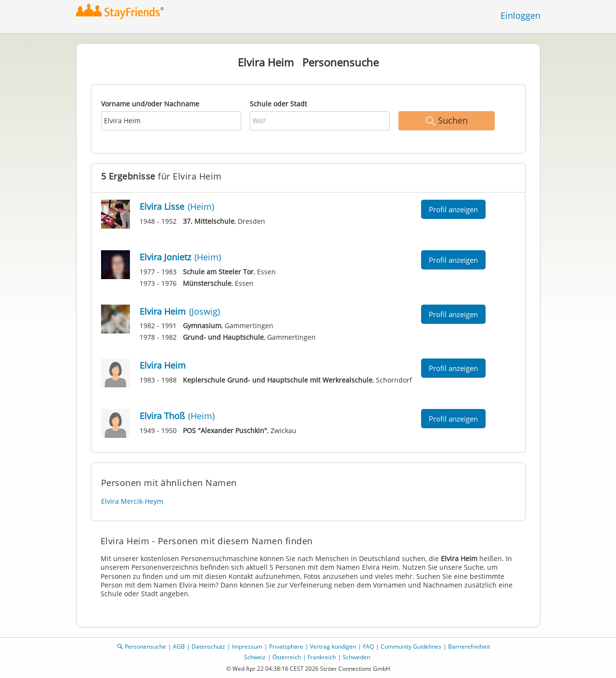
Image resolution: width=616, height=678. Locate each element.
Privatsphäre (286, 646)
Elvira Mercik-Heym (132, 501)
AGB (179, 646)
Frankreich (322, 657)
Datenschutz (208, 646)
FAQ (368, 646)
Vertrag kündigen (333, 646)
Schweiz (255, 657)
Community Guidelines (411, 646)
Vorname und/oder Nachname (150, 104)
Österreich (287, 657)
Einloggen (520, 15)
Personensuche (145, 646)
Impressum (247, 646)
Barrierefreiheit (469, 646)
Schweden (356, 657)
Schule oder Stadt (278, 104)
